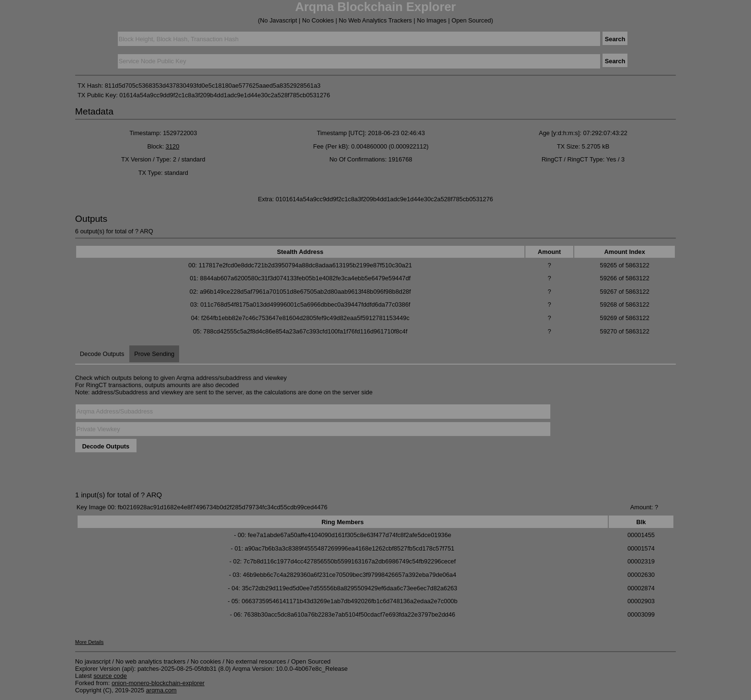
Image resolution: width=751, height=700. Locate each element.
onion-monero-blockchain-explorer (158, 683)
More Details (90, 642)
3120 (172, 146)
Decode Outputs (102, 354)
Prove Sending (154, 354)
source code (110, 676)
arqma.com (161, 690)
